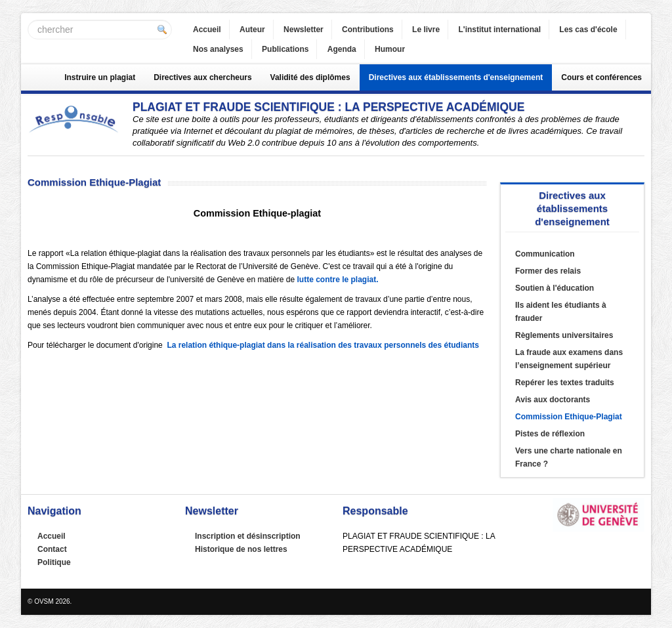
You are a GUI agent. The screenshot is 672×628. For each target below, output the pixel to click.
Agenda (342, 49)
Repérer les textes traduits (565, 383)
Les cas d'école (588, 30)
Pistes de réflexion (550, 434)
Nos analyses (218, 49)
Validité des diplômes (310, 77)
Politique (54, 562)
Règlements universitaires (564, 335)
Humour (390, 49)
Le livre (426, 30)
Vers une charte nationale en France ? (569, 457)
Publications (285, 49)
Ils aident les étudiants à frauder (561, 312)
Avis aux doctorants (553, 400)
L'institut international (499, 30)
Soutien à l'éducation (555, 288)
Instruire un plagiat (100, 77)
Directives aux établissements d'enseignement (456, 77)
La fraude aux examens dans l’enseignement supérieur (569, 359)
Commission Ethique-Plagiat (569, 417)
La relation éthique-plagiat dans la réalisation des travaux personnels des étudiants (323, 345)
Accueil (207, 30)
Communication (545, 254)
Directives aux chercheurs (202, 77)
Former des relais (548, 271)
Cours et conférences (601, 77)
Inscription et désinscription (248, 536)
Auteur (252, 30)
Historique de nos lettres (241, 549)
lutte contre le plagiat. (338, 280)
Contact (52, 549)
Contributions (368, 30)
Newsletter (304, 30)
